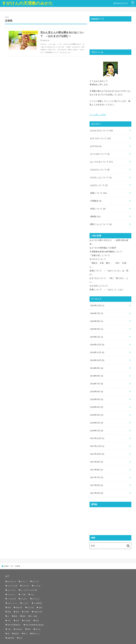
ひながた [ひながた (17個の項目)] (24, 591)
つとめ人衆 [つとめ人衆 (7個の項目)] (12, 591)
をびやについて (99, 184)
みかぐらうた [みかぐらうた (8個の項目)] (12, 595)
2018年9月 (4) (97, 363)
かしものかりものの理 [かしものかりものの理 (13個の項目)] (29, 582)
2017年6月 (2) (97, 477)
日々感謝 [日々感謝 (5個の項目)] (34, 608)
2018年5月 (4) (97, 393)
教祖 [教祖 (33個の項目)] (24, 608)
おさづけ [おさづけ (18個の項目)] (35, 573)
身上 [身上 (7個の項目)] (26, 625)
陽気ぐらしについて (101, 222)
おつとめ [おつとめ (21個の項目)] (37, 578)
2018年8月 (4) (97, 370)
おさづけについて (100, 138)
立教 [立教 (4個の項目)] (9, 621)
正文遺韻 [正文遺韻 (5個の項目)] (27, 612)
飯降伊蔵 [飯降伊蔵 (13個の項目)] (11, 630)
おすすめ (96, 146)
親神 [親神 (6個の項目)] (29, 621)
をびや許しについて (99, 282)
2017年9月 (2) (97, 454)
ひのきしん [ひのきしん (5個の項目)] (36, 591)
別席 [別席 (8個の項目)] (40, 599)
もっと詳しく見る (98, 115)
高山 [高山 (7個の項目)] (21, 630)
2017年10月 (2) (97, 447)
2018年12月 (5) (97, 340)
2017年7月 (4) (97, 470)
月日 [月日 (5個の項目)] (9, 612)
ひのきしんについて (101, 176)
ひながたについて (100, 168)
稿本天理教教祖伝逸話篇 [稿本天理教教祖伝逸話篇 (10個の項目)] (34, 617)
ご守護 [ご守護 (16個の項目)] (23, 586)
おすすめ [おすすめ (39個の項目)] (26, 578)
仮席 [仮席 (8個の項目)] (9, 599)
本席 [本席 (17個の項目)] (17, 612)
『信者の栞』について (100, 252)
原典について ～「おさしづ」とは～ (107, 285)
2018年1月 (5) (97, 424)
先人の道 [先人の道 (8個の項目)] (30, 599)
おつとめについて (100, 153)
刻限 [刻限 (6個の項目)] (9, 604)
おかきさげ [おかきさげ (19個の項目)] (12, 573)
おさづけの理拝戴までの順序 (103, 245)
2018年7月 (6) (97, 378)
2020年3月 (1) (97, 324)
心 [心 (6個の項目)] (8, 608)
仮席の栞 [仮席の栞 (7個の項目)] (19, 599)
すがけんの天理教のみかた (28, 3)
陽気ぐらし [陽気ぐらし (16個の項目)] (36, 625)
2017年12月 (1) (97, 431)
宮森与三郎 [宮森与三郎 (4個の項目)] (38, 604)
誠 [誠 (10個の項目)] (8, 625)
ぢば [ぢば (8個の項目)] (32, 586)
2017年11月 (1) (97, 439)
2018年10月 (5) (97, 355)
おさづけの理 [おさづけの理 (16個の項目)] (12, 578)
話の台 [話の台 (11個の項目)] (38, 621)
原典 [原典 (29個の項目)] (17, 604)
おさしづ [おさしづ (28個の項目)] (24, 573)
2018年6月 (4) (97, 385)
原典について (98, 191)
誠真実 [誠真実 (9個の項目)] (17, 625)
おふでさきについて (101, 161)
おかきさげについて (101, 130)
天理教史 (96, 199)
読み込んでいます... (109, 511)
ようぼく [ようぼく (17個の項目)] (26, 595)
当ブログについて (121, 3)
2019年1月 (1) (97, 332)
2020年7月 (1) (97, 309)
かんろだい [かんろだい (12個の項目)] (12, 586)
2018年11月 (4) (97, 347)
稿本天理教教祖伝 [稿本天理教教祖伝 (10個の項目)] (14, 617)
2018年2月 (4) (97, 416)
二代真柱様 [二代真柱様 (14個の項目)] (38, 595)
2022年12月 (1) (97, 301)
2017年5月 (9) (97, 485)
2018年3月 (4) (97, 408)
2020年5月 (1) (97, 317)
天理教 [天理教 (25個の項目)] (26, 604)
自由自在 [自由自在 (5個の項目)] (19, 621)
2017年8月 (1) (97, 462)
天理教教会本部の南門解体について (106, 249)
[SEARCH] (133, 3)
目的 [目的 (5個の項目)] (37, 612)
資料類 (95, 214)
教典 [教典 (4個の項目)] (16, 608)
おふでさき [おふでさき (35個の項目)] (12, 582)
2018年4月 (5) (97, 401)
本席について (98, 207)
